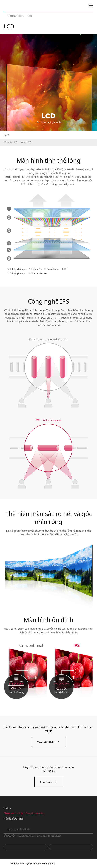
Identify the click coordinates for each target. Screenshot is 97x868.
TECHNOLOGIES (16, 16)
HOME (5, 16)
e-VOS (7, 808)
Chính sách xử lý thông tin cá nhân (24, 813)
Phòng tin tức (71, 847)
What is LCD (10, 142)
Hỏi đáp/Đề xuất (13, 819)
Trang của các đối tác (18, 829)
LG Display (18, 6)
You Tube (25, 847)
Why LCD (26, 142)
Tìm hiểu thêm (47, 742)
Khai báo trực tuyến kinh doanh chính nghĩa (33, 864)
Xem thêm (47, 782)
